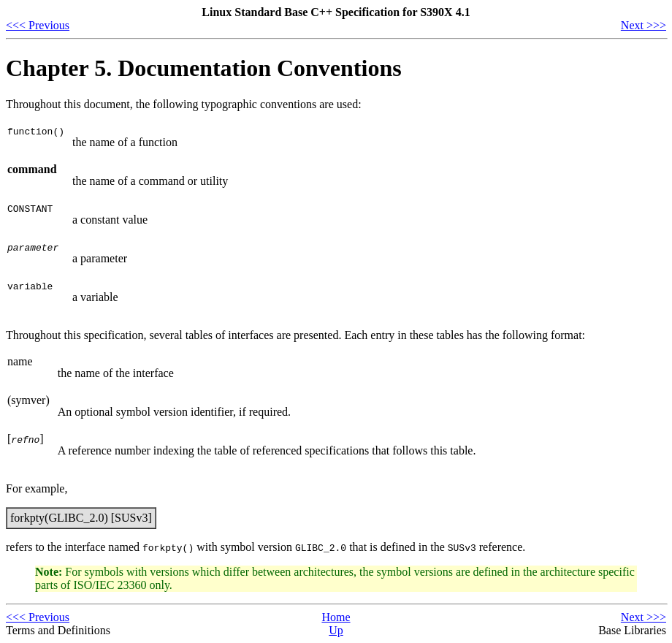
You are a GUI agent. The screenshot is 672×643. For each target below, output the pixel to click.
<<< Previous (38, 25)
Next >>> (644, 25)
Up (336, 630)
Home (336, 617)
